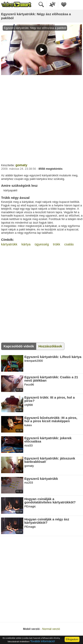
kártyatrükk (9, 244)
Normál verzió (51, 629)
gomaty (21, 165)
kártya (26, 244)
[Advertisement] (41, 119)
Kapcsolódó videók (19, 346)
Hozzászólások (50, 346)
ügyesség (42, 244)
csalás (69, 244)
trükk (57, 244)
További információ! (42, 641)
